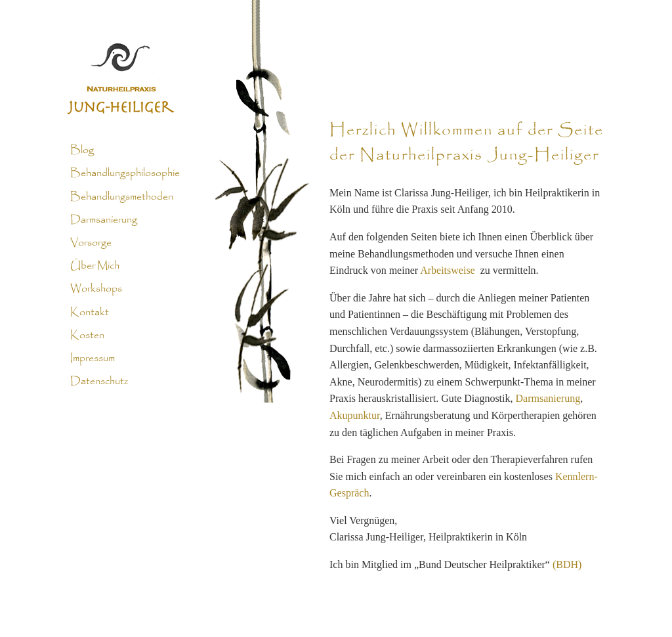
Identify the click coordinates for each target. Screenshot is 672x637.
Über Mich (95, 266)
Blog (82, 150)
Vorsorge (91, 243)
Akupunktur (355, 415)
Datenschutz (99, 382)
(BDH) (567, 564)
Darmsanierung (104, 220)
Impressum (93, 359)
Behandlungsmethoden (122, 196)
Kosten (87, 336)
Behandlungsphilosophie (125, 173)
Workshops (96, 289)
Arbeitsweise (448, 270)
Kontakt (90, 312)
